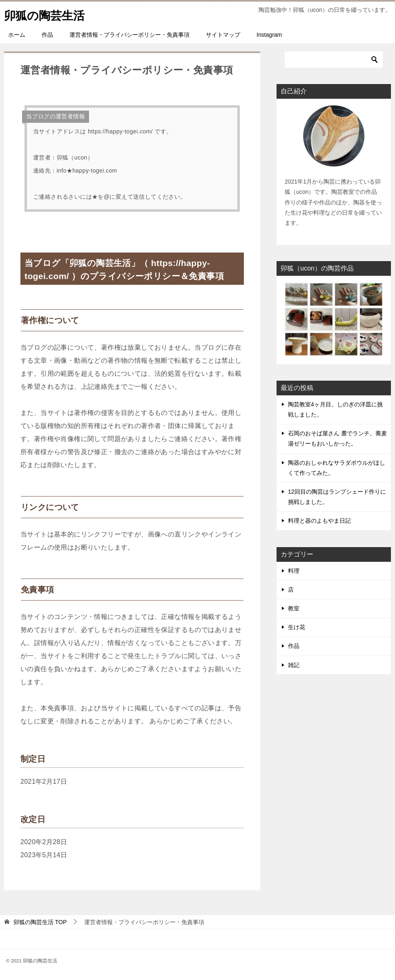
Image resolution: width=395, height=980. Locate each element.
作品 (47, 35)
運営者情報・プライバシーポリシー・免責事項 (129, 35)
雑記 (294, 665)
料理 (294, 571)
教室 (294, 608)
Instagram (269, 35)
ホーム (17, 35)
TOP (40, 922)
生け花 (297, 627)
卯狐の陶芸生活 (47, 14)
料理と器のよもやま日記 (319, 521)
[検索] (334, 60)
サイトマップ (223, 35)
